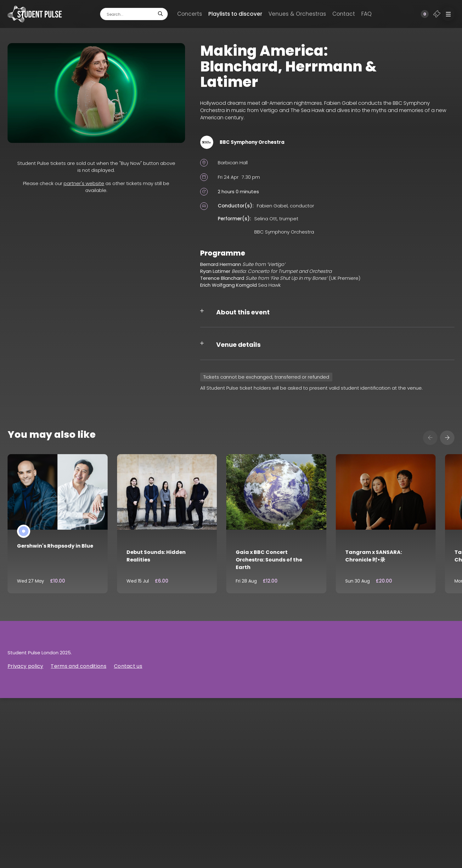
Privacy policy (25, 666)
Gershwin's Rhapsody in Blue (55, 546)
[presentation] (430, 438)
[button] (448, 14)
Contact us (128, 666)
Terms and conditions (78, 666)
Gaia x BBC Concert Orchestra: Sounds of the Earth (269, 560)
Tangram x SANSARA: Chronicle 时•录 (374, 556)
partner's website (84, 183)
